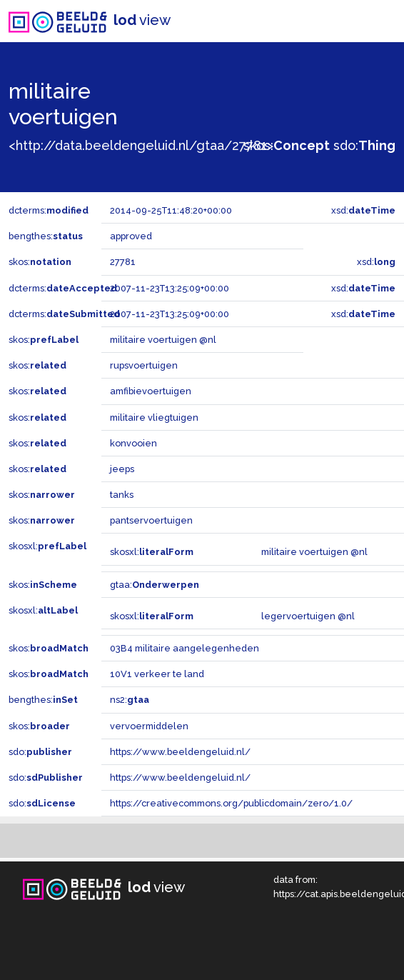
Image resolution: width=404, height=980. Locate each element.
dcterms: (49, 210)
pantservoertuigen (151, 520)
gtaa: (155, 585)
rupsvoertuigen (144, 365)
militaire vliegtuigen (154, 417)
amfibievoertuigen (151, 391)
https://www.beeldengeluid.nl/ (180, 752)
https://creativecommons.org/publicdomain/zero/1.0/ (231, 803)
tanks (122, 495)
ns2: (130, 700)
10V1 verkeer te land (157, 674)
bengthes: (46, 236)
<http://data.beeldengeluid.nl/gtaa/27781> (141, 145)
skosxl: (47, 546)
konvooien (133, 443)
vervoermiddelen (149, 726)
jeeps (122, 469)
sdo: (364, 145)
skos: (287, 145)
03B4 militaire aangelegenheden (185, 648)
